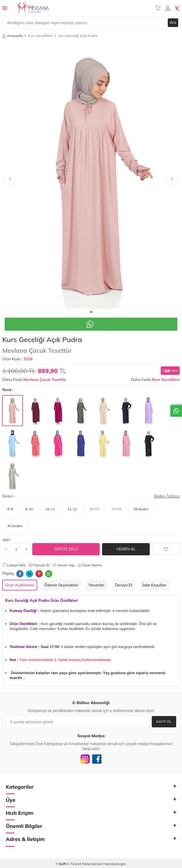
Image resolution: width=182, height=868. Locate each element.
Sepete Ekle (66, 549)
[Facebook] (97, 759)
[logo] (33, 8)
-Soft (61, 864)
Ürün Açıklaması (20, 585)
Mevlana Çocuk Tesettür (37, 350)
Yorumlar (96, 585)
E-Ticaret (74, 864)
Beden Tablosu (167, 496)
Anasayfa (13, 36)
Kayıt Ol (164, 721)
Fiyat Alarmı (90, 565)
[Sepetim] (177, 8)
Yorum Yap (64, 565)
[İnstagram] (85, 759)
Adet (6, 540)
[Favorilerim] (158, 8)
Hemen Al (126, 549)
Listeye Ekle (14, 565)
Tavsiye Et (39, 565)
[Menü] (5, 8)
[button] (91, 312)
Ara (173, 22)
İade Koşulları (154, 585)
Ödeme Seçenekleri (61, 585)
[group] (91, 176)
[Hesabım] (168, 8)
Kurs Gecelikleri (40, 36)
